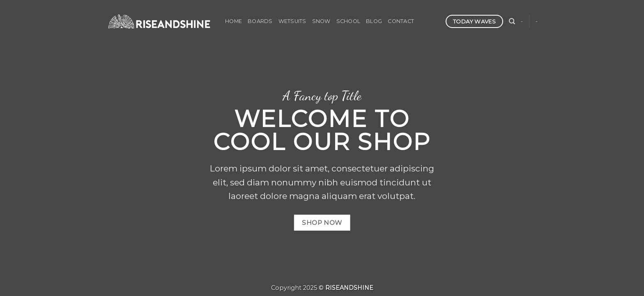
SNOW (321, 21)
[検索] (512, 21)
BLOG (374, 21)
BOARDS (260, 21)
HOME (233, 21)
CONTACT (401, 21)
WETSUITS (292, 21)
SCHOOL (348, 21)
